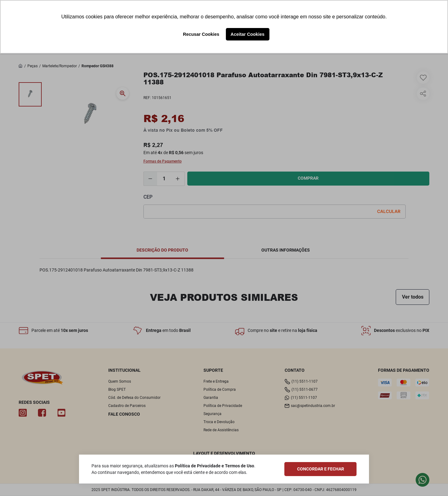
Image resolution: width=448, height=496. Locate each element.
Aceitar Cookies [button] (247, 34)
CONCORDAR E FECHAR (321, 469)
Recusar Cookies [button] (201, 34)
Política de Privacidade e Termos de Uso (215, 466)
